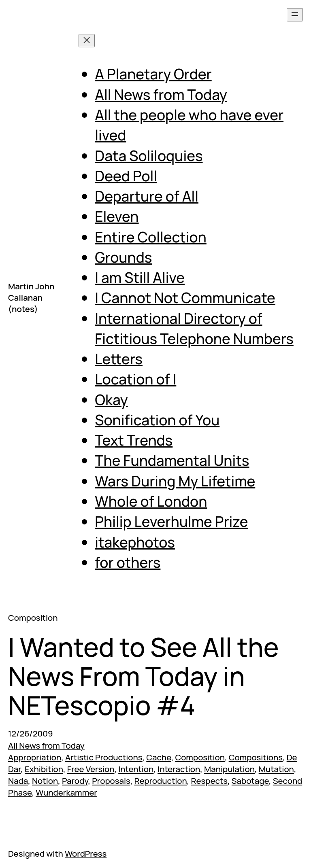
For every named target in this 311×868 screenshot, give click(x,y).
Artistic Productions (104, 757)
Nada (18, 781)
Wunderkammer (66, 792)
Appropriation (35, 757)
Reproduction (160, 781)
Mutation (276, 769)
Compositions (256, 757)
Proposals (111, 781)
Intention (136, 769)
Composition (200, 757)
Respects (210, 781)
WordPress (86, 853)
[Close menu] (87, 41)
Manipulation (229, 769)
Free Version (91, 769)
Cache (159, 757)
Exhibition (44, 769)
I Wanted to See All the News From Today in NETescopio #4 (144, 676)
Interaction (179, 769)
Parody (75, 781)
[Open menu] (295, 15)
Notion (45, 781)
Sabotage (250, 781)
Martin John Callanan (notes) (31, 298)
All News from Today (46, 745)
